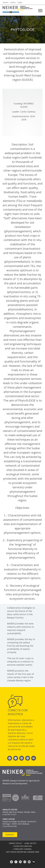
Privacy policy (15, 843)
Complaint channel (22, 849)
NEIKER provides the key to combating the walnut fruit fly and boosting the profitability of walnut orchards (21, 646)
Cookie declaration (23, 846)
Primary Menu (40, 11)
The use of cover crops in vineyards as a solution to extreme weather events (20, 662)
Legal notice (30, 843)
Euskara (13, 2)
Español (6, 2)
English (20, 2)
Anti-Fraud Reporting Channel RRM (23, 852)
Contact (10, 835)
